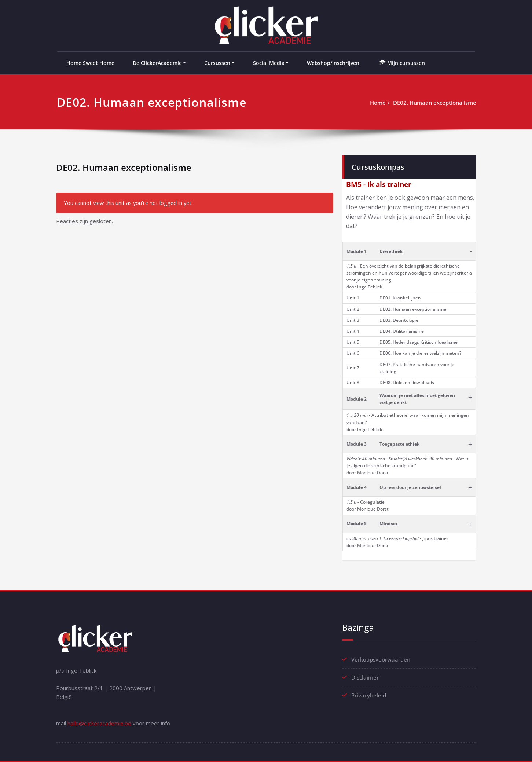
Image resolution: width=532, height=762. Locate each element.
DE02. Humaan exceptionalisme (435, 103)
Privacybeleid (369, 695)
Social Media (269, 63)
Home (378, 103)
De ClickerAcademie (157, 63)
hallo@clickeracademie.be (99, 723)
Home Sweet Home (90, 63)
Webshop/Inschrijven (333, 63)
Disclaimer (365, 677)
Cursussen (217, 63)
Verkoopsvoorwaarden (381, 659)
